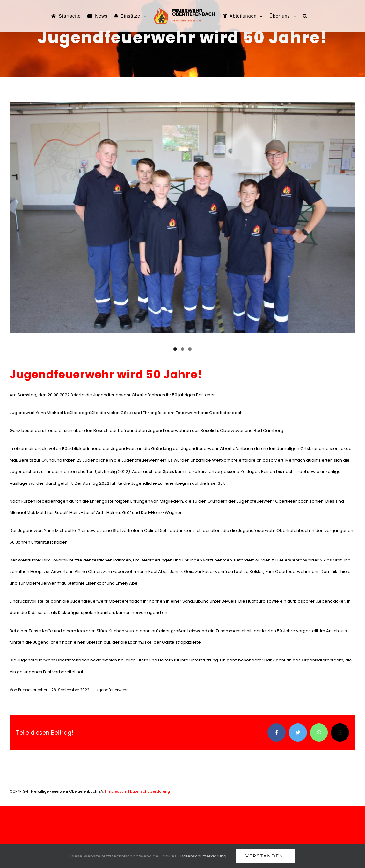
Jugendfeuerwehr (110, 690)
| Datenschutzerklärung (149, 791)
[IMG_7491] (182, 218)
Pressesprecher (33, 690)
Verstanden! (265, 856)
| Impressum (116, 791)
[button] (305, 16)
